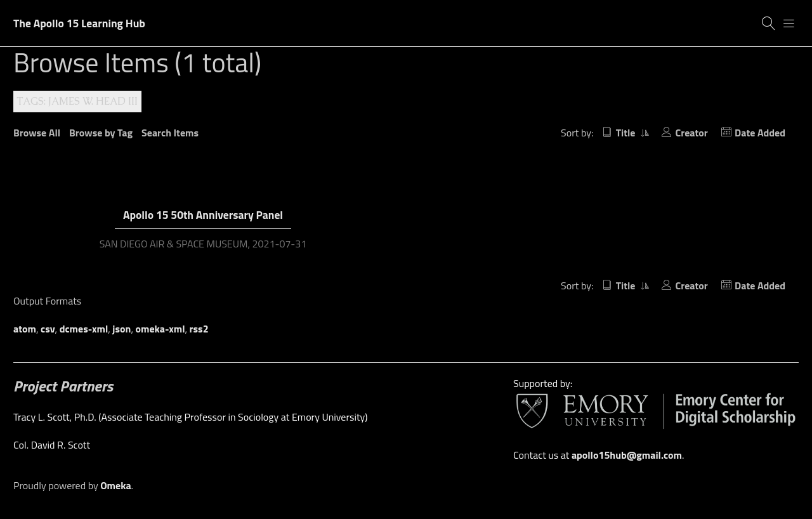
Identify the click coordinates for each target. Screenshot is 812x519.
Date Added (760, 133)
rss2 (199, 329)
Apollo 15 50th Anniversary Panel (203, 215)
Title (627, 133)
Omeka (115, 485)
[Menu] (789, 23)
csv (48, 329)
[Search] (769, 23)
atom (25, 329)
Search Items (170, 133)
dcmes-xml (84, 329)
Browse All (37, 133)
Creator (692, 133)
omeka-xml (160, 329)
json (121, 329)
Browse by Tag (101, 133)
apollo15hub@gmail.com (627, 455)
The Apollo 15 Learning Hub (79, 23)
